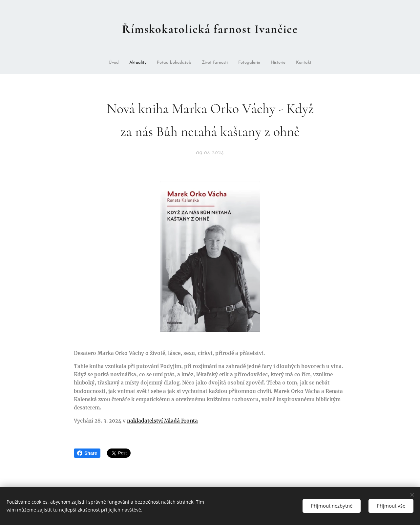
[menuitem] (121, 63)
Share (87, 453)
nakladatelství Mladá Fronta (162, 421)
